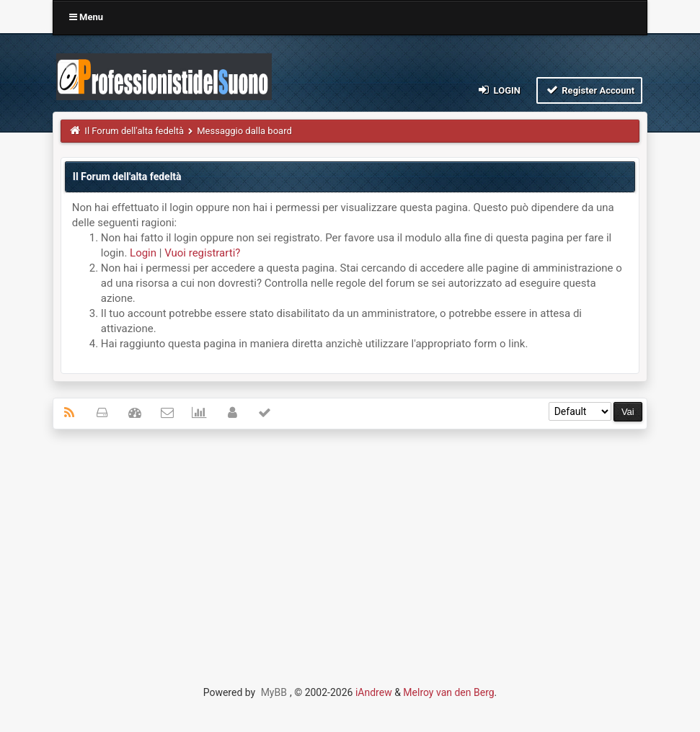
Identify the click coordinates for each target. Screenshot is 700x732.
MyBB (274, 692)
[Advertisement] (350, 545)
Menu (86, 17)
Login (499, 90)
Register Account (589, 90)
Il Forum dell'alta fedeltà (134, 131)
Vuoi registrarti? (202, 253)
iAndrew (374, 692)
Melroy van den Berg (448, 692)
